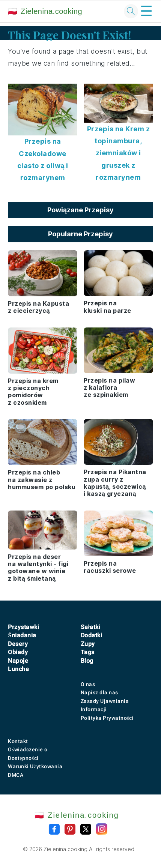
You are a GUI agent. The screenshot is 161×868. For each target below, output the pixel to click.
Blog (87, 661)
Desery (18, 644)
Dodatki (92, 635)
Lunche (18, 669)
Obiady (18, 652)
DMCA (16, 775)
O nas (88, 684)
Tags (88, 652)
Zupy (88, 644)
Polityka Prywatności (107, 718)
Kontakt (18, 741)
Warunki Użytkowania (35, 766)
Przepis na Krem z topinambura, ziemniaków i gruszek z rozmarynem (119, 153)
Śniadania (22, 635)
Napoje (18, 661)
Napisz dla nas (99, 692)
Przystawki (23, 627)
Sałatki (91, 627)
